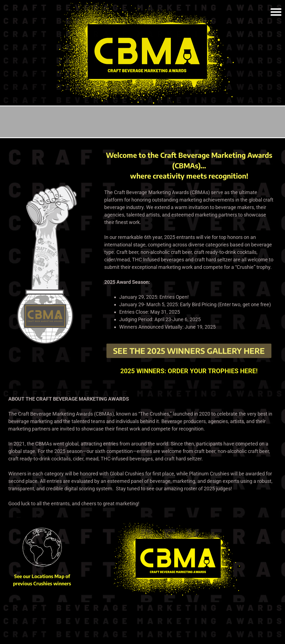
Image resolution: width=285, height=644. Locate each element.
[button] (276, 12)
